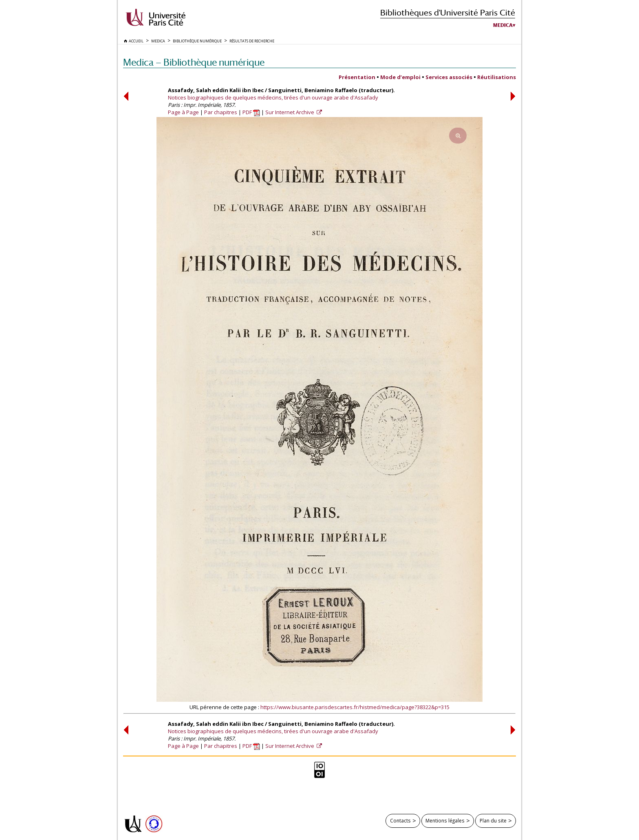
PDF (251, 112)
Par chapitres (221, 112)
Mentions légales (445, 820)
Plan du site (493, 820)
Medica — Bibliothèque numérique (194, 62)
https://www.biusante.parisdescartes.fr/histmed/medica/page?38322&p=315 (355, 707)
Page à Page (183, 112)
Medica (503, 25)
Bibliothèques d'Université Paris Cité (448, 12)
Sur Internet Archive (290, 112)
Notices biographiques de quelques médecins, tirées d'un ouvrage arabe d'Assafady (273, 97)
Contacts (400, 820)
